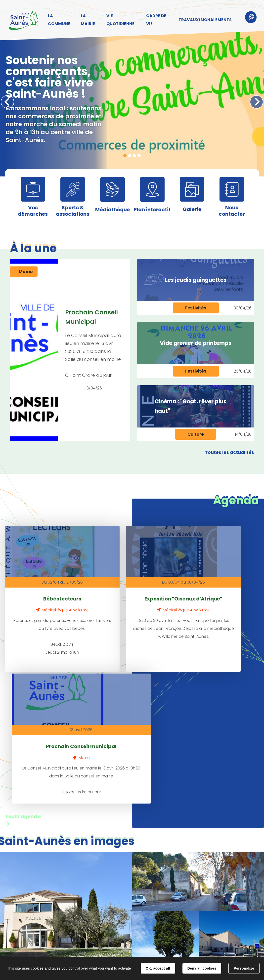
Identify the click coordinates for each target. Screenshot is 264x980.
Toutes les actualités (229, 452)
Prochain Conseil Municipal (92, 317)
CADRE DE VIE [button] (154, 20)
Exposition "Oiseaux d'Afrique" (126, 594)
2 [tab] (130, 156)
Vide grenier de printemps (196, 343)
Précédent (7, 102)
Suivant (257, 102)
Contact (89, 952)
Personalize (244, 968)
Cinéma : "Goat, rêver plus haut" (191, 406)
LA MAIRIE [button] (87, 20)
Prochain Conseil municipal (208, 594)
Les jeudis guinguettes (196, 280)
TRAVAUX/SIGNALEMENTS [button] (202, 20)
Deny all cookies (202, 968)
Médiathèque (112, 210)
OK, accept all (158, 968)
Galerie (192, 209)
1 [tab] (125, 156)
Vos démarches (33, 211)
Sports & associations (73, 211)
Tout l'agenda (23, 683)
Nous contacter (232, 211)
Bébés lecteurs (43, 590)
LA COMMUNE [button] (58, 20)
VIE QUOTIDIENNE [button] (119, 20)
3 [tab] (134, 156)
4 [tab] (139, 156)
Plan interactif (152, 210)
